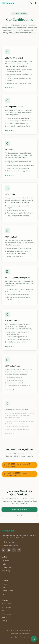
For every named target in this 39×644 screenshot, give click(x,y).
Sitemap (4, 621)
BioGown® (5, 561)
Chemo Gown (6, 567)
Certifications (6, 607)
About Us (5, 581)
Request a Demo (7, 591)
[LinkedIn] (3, 550)
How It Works (6, 604)
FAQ (3, 611)
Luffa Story (5, 617)
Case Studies (6, 614)
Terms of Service (25, 637)
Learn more (9, 87)
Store (3, 594)
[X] (19, 550)
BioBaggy (5, 564)
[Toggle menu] (36, 3)
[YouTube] (14, 550)
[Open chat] (34, 639)
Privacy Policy (13, 637)
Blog (3, 587)
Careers (4, 584)
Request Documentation (20, 509)
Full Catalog (6, 571)
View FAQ (19, 515)
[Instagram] (9, 550)
